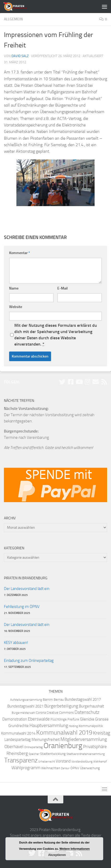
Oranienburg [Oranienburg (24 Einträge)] (63, 746)
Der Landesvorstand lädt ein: (27, 589)
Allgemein (13, 19)
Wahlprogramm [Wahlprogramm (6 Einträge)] (26, 768)
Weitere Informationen (75, 849)
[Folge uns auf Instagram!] (87, 382)
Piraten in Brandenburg (26, 578)
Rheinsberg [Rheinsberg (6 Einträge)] (17, 753)
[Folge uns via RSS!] (104, 382)
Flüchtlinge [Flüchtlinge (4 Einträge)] (59, 719)
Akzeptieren (57, 855)
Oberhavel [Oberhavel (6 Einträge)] (14, 747)
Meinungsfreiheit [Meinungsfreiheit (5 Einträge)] (46, 740)
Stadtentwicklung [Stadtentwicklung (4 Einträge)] (53, 754)
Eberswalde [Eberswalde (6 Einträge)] (39, 719)
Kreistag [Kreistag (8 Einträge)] (102, 733)
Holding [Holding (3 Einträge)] (73, 726)
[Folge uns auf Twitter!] (62, 382)
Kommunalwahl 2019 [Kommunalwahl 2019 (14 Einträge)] (64, 732)
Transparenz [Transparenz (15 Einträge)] (21, 760)
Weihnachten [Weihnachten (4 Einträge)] (51, 768)
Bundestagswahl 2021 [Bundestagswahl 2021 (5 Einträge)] (25, 706)
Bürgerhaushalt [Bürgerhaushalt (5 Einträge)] (91, 706)
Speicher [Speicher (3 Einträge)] (34, 754)
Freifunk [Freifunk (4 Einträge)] (73, 719)
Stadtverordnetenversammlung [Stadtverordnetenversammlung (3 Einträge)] (86, 754)
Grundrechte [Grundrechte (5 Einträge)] (18, 726)
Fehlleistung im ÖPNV (22, 607)
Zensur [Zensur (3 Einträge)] (65, 768)
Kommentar (20, 253)
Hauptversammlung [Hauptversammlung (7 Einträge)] (49, 726)
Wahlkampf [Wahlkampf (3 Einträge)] (100, 762)
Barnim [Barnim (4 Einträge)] (48, 700)
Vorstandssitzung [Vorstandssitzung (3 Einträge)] (82, 762)
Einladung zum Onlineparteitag (29, 661)
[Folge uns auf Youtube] (79, 382)
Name (14, 288)
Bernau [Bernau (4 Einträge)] (59, 700)
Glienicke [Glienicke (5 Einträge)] (87, 719)
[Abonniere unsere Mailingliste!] (96, 382)
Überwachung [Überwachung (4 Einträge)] (90, 768)
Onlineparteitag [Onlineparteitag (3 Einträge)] (33, 747)
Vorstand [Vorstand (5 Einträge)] (63, 761)
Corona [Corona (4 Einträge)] (41, 713)
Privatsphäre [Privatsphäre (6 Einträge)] (95, 747)
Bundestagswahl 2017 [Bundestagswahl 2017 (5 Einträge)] (83, 699)
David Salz (20, 56)
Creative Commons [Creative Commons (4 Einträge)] (60, 713)
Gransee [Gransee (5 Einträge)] (102, 719)
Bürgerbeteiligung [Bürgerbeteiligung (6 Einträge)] (61, 706)
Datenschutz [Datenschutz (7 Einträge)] (87, 712)
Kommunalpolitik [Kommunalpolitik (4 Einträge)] (91, 726)
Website (16, 307)
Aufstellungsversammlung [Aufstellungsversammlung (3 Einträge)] (26, 700)
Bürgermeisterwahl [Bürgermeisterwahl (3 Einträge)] (23, 713)
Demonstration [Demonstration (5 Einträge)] (15, 719)
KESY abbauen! (16, 643)
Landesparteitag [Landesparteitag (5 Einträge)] (18, 740)
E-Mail (63, 288)
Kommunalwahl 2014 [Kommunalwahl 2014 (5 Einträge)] (18, 733)
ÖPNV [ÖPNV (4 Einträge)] (75, 768)
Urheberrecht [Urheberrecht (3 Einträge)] (47, 762)
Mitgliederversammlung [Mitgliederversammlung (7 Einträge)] (84, 739)
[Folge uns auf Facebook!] (71, 382)
